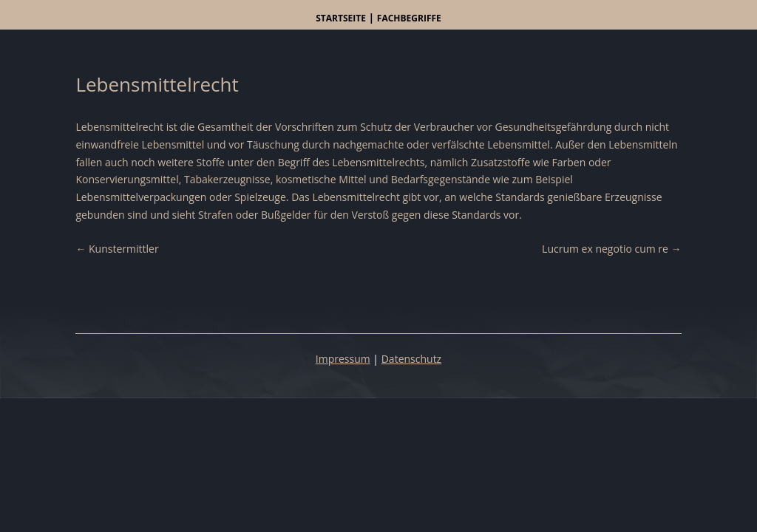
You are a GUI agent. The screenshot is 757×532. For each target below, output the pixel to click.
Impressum (343, 359)
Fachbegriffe (409, 18)
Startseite (341, 18)
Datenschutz (411, 359)
